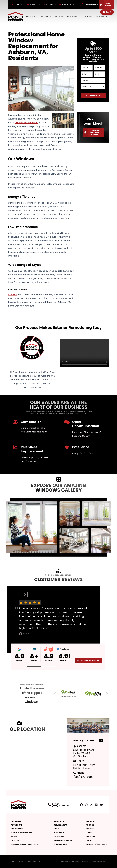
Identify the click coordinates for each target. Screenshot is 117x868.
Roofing (31, 16)
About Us (17, 4)
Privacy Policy (18, 861)
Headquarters (88, 741)
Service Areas (60, 825)
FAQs (56, 829)
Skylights (101, 16)
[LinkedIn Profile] (96, 805)
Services (91, 821)
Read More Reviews (87, 661)
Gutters (45, 16)
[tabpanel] (59, 527)
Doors (86, 16)
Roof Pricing (60, 844)
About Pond (17, 825)
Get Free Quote (93, 96)
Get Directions (81, 756)
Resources (33, 4)
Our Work (49, 4)
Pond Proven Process (22, 833)
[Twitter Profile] (91, 805)
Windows (72, 16)
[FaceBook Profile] (81, 805)
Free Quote (105, 5)
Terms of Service (33, 861)
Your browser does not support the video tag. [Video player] (85, 353)
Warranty (59, 833)
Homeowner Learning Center (25, 844)
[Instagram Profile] (86, 805)
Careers (15, 840)
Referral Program (63, 840)
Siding (58, 16)
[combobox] (93, 87)
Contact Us (66, 4)
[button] (34, 666)
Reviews (15, 837)
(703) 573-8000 (83, 777)
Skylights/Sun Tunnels (97, 844)
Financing (59, 837)
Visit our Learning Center (91, 132)
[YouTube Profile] (101, 805)
